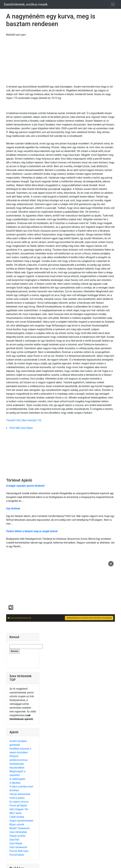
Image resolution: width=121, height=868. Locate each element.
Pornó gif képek (18, 806)
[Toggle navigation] (113, 4)
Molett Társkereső (20, 828)
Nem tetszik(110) (32, 420)
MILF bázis (16, 813)
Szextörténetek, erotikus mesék (26, 4)
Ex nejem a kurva (19, 802)
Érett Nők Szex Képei (21, 428)
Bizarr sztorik (17, 824)
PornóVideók (17, 855)
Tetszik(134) (13, 420)
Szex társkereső (18, 847)
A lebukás (15, 783)
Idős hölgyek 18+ (19, 809)
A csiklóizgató (17, 779)
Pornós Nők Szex (19, 851)
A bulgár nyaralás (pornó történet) (25, 486)
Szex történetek (18, 832)
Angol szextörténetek (21, 821)
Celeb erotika (17, 817)
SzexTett (14, 840)
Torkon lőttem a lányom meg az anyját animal (32, 531)
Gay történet (13, 508)
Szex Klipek (16, 843)
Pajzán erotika (17, 836)
